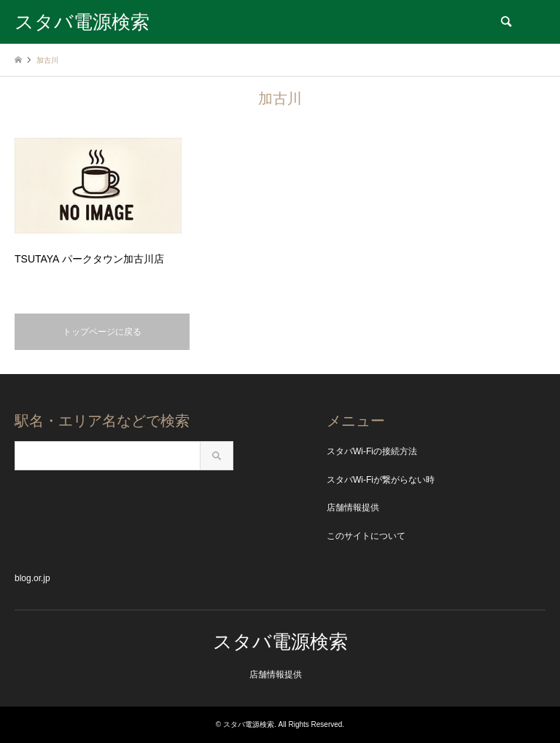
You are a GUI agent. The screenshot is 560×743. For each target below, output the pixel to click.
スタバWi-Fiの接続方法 (372, 451)
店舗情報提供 (353, 507)
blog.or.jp (32, 578)
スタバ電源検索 (280, 642)
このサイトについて (366, 536)
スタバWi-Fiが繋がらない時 (381, 480)
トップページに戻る (102, 332)
